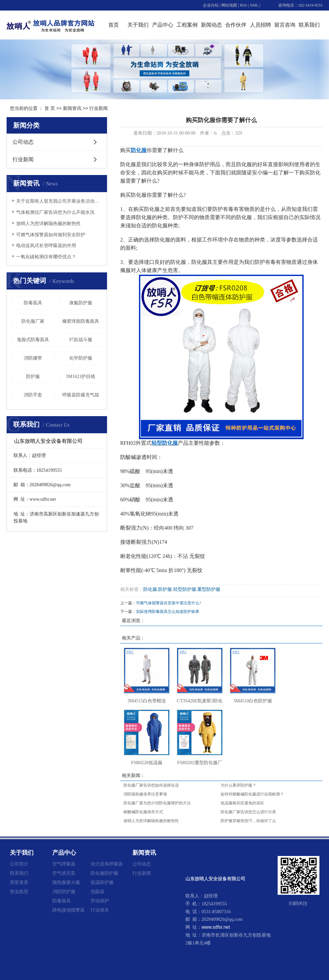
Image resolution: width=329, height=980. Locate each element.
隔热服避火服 (66, 882)
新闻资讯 (72, 108)
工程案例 (187, 25)
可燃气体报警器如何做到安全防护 (51, 235)
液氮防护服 (81, 303)
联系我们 (309, 25)
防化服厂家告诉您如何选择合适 (151, 785)
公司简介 (19, 864)
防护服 (33, 377)
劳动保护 (100, 901)
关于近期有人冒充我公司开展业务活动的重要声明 (59, 201)
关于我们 (138, 25)
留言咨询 (285, 25)
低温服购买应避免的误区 (242, 803)
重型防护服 (209, 589)
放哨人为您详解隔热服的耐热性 (48, 224)
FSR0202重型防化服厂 (200, 763)
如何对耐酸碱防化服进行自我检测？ (252, 794)
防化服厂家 (33, 321)
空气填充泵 (64, 873)
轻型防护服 (185, 589)
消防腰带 (33, 358)
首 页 (50, 108)
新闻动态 (211, 25)
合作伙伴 (236, 25)
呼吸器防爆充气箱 (81, 395)
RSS (244, 5)
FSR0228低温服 (147, 763)
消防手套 (33, 395)
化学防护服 (81, 358)
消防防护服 (64, 892)
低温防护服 (102, 882)
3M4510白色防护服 (253, 701)
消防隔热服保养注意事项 (145, 794)
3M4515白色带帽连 (147, 701)
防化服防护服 (104, 873)
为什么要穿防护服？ (238, 785)
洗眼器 (97, 892)
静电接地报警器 (69, 910)
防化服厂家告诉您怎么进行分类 (248, 812)
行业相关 (100, 910)
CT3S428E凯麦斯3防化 (200, 701)
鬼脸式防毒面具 (33, 340)
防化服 (150, 589)
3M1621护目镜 (81, 377)
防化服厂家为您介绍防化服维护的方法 (157, 803)
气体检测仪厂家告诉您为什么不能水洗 (55, 212)
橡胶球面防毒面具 (81, 321)
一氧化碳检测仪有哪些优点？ (46, 257)
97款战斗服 (81, 340)
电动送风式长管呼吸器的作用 (46, 246)
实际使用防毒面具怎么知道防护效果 (168, 612)
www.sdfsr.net (216, 927)
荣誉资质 (19, 882)
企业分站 (211, 5)
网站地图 (229, 5)
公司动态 (23, 142)
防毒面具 (33, 303)
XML (254, 5)
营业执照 (19, 892)
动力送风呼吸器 (107, 864)
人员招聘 (260, 25)
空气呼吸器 (64, 864)
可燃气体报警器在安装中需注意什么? (168, 603)
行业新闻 (98, 108)
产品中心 (163, 25)
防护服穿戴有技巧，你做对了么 (248, 821)
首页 (114, 25)
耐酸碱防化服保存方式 (143, 812)
